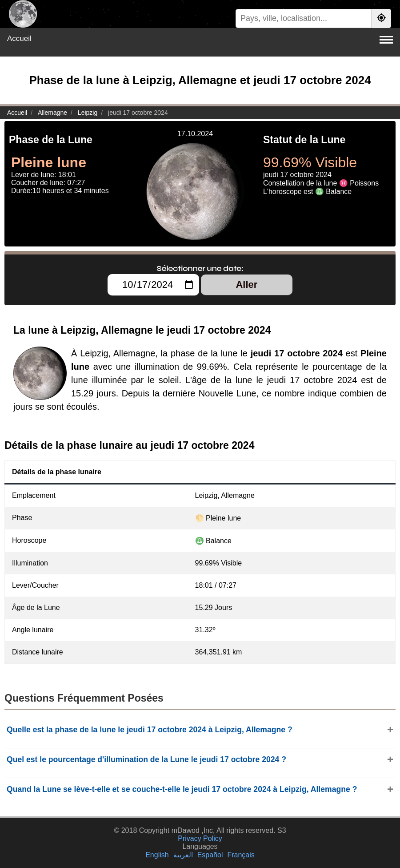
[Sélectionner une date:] (153, 285)
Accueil (19, 38)
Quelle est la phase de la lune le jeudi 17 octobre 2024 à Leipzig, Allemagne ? (150, 730)
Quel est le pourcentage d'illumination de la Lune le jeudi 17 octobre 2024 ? (146, 759)
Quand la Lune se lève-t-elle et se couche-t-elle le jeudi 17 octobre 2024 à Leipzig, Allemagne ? (182, 789)
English (157, 855)
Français (241, 855)
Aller (246, 285)
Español (210, 855)
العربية (183, 855)
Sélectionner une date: (200, 268)
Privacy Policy (200, 838)
